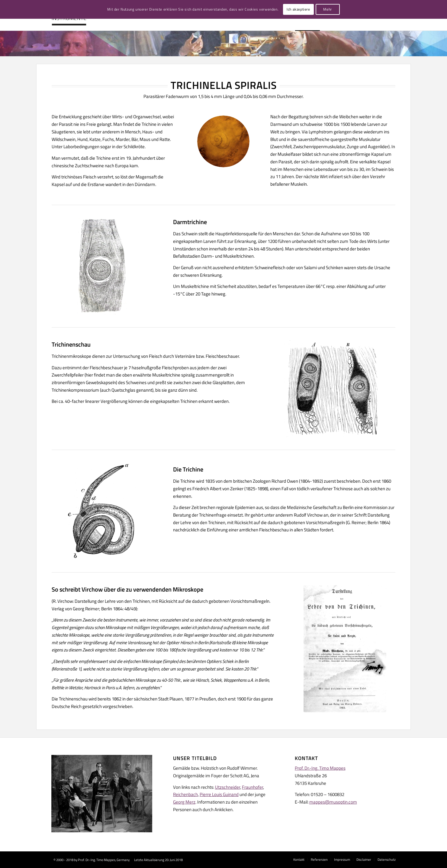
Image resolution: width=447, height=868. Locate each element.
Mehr (327, 9)
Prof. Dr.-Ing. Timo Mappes (320, 768)
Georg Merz (184, 802)
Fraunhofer (252, 787)
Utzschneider (228, 787)
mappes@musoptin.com (333, 802)
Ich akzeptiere (298, 9)
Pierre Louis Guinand (219, 794)
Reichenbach (185, 794)
